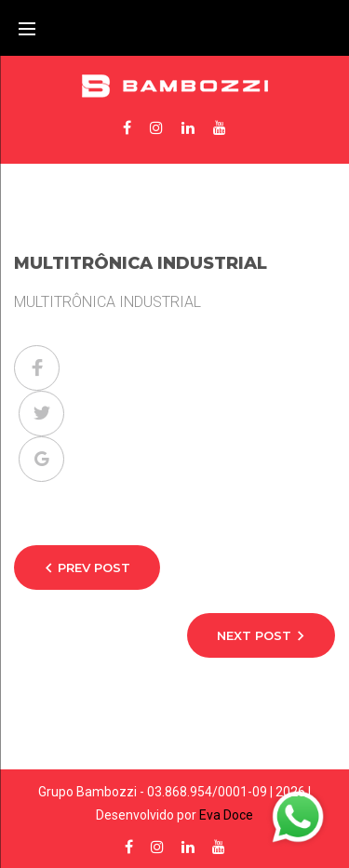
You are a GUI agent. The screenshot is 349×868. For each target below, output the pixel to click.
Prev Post (94, 568)
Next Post (254, 635)
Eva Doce (226, 815)
